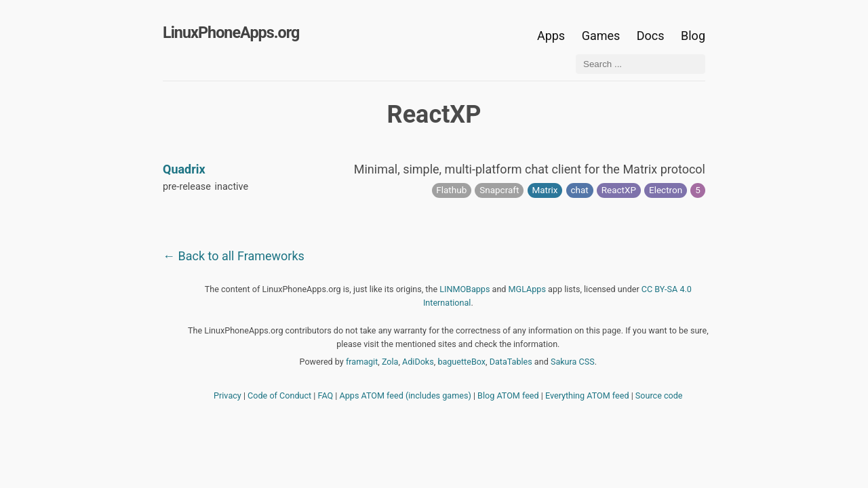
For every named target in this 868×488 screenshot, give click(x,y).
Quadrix (184, 169)
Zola (390, 362)
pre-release (187, 187)
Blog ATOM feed (508, 395)
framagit (362, 362)
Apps (551, 36)
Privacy (228, 395)
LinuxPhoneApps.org (231, 33)
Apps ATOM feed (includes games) (406, 395)
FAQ (326, 395)
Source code (659, 395)
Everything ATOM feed (587, 395)
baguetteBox (461, 362)
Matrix (545, 190)
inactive (232, 187)
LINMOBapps (465, 289)
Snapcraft (499, 190)
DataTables (511, 362)
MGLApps (527, 289)
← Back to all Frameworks (234, 256)
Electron (666, 190)
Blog (693, 36)
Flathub (451, 190)
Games (601, 36)
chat (579, 190)
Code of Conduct (279, 395)
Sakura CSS (573, 362)
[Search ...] (640, 64)
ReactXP (619, 190)
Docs (652, 36)
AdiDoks (418, 362)
